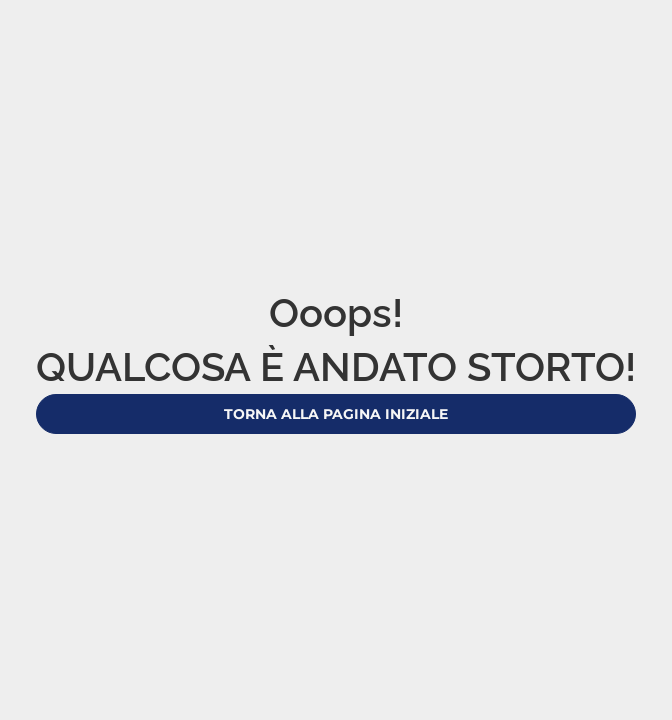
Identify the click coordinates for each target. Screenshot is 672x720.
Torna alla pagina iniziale (336, 414)
